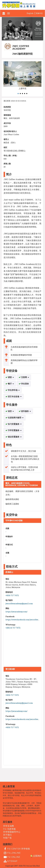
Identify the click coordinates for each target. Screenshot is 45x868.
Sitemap (10, 861)
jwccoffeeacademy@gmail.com (19, 603)
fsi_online (12, 853)
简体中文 (39, 13)
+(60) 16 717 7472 (13, 628)
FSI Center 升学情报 (16, 849)
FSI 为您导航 (9, 829)
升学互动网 (9, 826)
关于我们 (7, 835)
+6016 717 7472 (12, 595)
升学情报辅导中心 (12, 832)
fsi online (12, 857)
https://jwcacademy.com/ (16, 612)
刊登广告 (7, 838)
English (30, 13)
